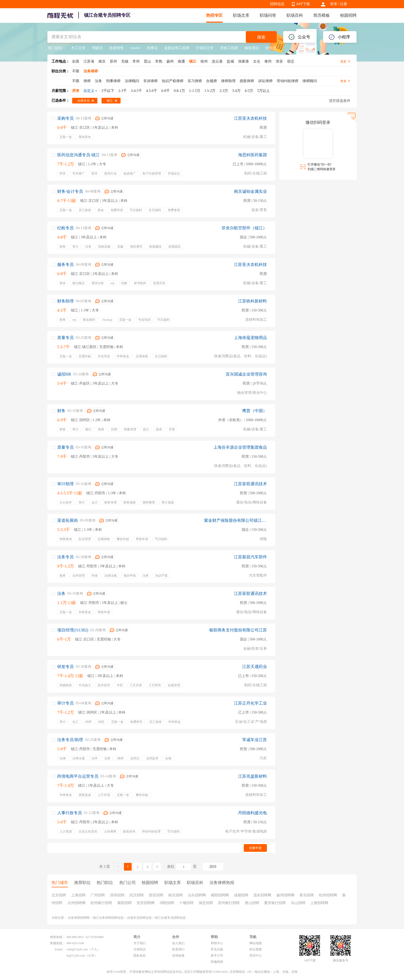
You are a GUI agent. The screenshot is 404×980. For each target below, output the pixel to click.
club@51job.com (77, 949)
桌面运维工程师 (177, 48)
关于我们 (140, 943)
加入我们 (178, 943)
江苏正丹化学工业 (250, 703)
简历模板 (322, 15)
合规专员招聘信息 (139, 918)
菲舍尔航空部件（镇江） (244, 228)
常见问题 (217, 949)
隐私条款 (140, 956)
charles (135, 48)
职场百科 (295, 15)
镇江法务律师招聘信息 (108, 918)
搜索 (261, 37)
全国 (75, 61)
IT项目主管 (205, 48)
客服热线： (58, 943)
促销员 (271, 48)
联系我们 (178, 949)
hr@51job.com (76, 956)
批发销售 (116, 48)
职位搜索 (256, 949)
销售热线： (58, 937)
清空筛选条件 (340, 101)
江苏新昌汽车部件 (250, 557)
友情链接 (178, 956)
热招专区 (214, 15)
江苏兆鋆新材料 (252, 776)
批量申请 (255, 848)
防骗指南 (217, 962)
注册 (343, 4)
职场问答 (268, 15)
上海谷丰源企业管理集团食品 (240, 447)
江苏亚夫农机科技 (250, 118)
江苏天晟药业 (255, 667)
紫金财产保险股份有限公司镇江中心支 (235, 520)
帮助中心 (217, 943)
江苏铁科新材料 (252, 301)
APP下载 (303, 4)
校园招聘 (348, 15)
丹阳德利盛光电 (252, 813)
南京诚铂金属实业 (250, 191)
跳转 (213, 867)
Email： (60, 949)
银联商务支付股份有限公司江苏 (238, 630)
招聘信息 (277, 4)
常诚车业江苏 (255, 740)
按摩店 (152, 48)
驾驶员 (97, 48)
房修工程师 (229, 48)
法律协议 (140, 949)
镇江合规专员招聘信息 (170, 918)
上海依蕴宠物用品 (250, 338)
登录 (334, 4)
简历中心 (256, 956)
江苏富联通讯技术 (250, 484)
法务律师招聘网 (79, 918)
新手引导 (217, 956)
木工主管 (78, 48)
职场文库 (241, 15)
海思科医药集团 (252, 155)
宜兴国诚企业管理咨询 (246, 374)
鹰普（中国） (255, 411)
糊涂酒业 (252, 48)
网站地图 (256, 943)
